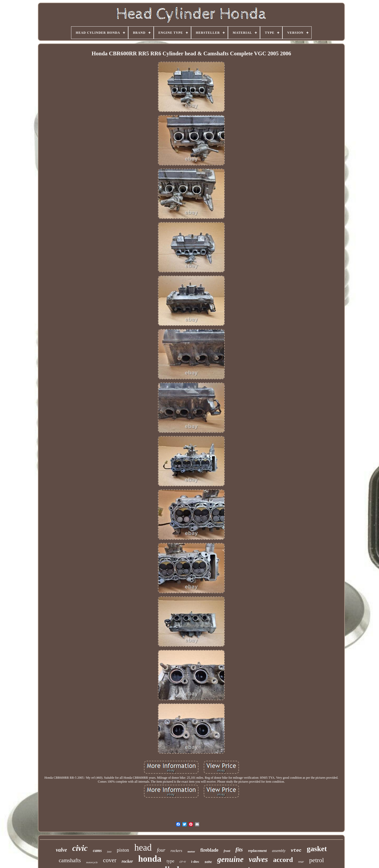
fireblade (209, 850)
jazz (109, 851)
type (170, 861)
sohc (208, 862)
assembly (279, 851)
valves (258, 859)
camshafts (70, 860)
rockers (176, 851)
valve (61, 850)
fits (239, 849)
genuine (230, 859)
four (161, 850)
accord (283, 860)
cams (97, 850)
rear (301, 862)
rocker (127, 861)
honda (150, 859)
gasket (317, 849)
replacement (258, 851)
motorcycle (92, 862)
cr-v (183, 861)
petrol (317, 860)
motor (191, 851)
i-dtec (195, 862)
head (143, 848)
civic (80, 848)
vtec (296, 850)
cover (110, 860)
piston (123, 850)
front (227, 851)
